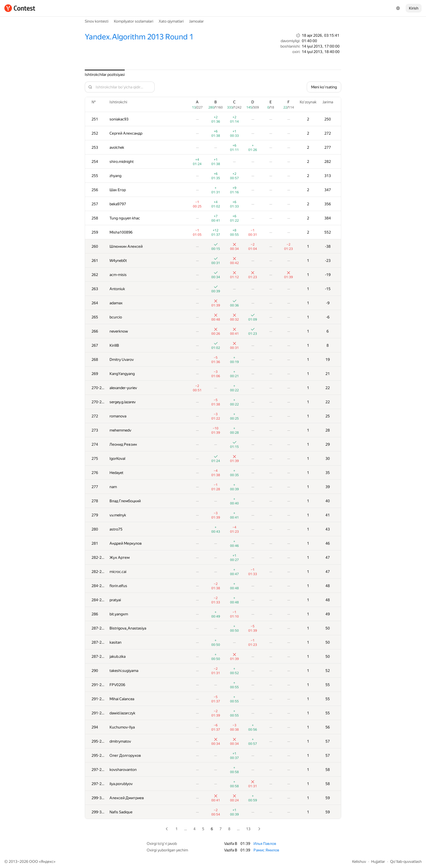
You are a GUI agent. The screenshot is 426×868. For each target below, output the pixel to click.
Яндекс (47, 861)
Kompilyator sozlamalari (134, 21)
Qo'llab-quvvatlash (406, 861)
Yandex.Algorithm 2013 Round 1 (139, 37)
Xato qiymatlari (171, 21)
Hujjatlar (378, 861)
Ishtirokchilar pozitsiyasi (105, 75)
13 (248, 829)
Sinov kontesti (97, 21)
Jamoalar (196, 21)
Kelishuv (359, 861)
